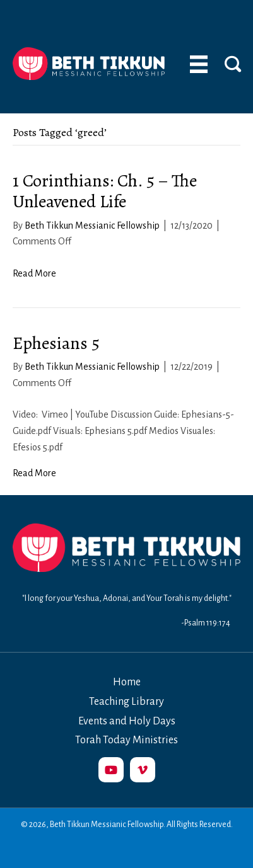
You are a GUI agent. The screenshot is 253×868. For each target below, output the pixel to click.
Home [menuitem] (127, 682)
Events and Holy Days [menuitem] (127, 721)
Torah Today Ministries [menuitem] (126, 740)
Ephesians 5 (56, 343)
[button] (111, 770)
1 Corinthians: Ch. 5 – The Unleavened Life (105, 191)
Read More (34, 273)
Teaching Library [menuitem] (126, 702)
